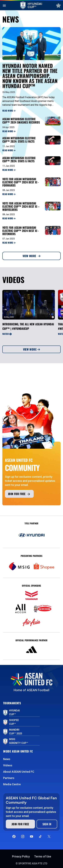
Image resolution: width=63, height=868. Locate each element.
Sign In (47, 824)
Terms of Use (43, 856)
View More (31, 256)
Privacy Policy (21, 856)
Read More (9, 111)
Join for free (19, 494)
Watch (7, 334)
